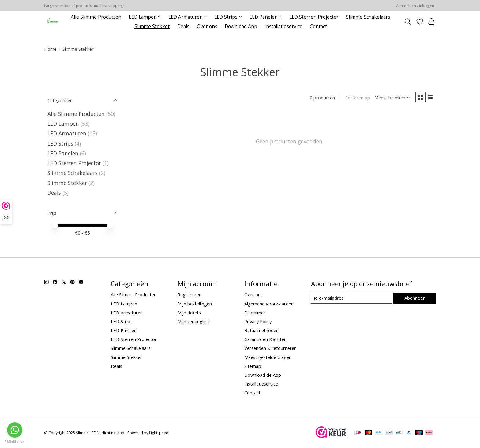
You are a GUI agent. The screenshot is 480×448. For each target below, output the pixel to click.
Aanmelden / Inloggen (415, 6)
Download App (241, 26)
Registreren (189, 294)
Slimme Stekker (152, 26)
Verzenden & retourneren (270, 348)
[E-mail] (352, 298)
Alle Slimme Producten (96, 17)
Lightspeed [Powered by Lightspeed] (159, 433)
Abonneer (415, 298)
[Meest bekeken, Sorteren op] (392, 98)
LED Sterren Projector (314, 17)
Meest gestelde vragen (268, 357)
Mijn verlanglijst (193, 321)
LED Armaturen (67, 133)
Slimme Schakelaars (368, 17)
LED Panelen (63, 153)
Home (50, 49)
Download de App (263, 375)
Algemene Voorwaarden (269, 304)
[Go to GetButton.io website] (15, 442)
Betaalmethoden (261, 330)
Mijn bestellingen (195, 304)
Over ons (207, 26)
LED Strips (60, 143)
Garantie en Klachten (265, 339)
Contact (318, 26)
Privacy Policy (258, 321)
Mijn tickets (189, 313)
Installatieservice (283, 26)
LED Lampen (63, 124)
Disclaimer (255, 313)
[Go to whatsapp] (15, 430)
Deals (183, 26)
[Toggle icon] (408, 22)
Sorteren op (357, 98)
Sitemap (253, 366)
